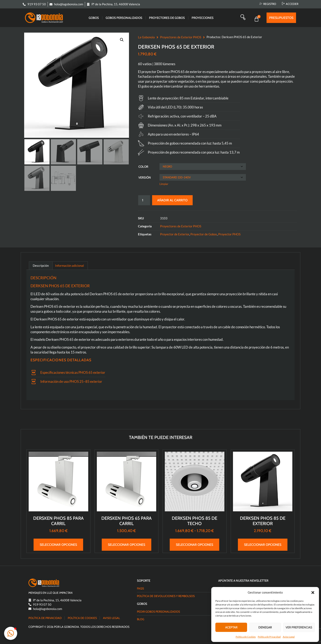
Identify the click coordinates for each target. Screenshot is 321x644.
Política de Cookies (246, 637)
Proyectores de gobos (167, 18)
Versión (145, 178)
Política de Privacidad (269, 637)
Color (143, 167)
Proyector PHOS (229, 234)
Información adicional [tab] (70, 266)
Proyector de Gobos (204, 234)
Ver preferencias (299, 627)
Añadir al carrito (172, 200)
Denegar (265, 627)
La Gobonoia (146, 37)
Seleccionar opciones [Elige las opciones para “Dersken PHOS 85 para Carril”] (58, 545)
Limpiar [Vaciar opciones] (164, 184)
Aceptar (231, 627)
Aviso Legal (289, 637)
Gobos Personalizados (124, 18)
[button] (313, 593)
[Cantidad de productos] (144, 200)
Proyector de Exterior (175, 234)
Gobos (94, 18)
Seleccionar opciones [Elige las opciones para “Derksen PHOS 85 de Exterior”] (263, 545)
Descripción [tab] (41, 266)
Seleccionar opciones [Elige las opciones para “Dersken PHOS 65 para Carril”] (127, 545)
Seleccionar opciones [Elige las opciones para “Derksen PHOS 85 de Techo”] (194, 545)
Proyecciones (203, 18)
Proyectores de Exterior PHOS (181, 37)
